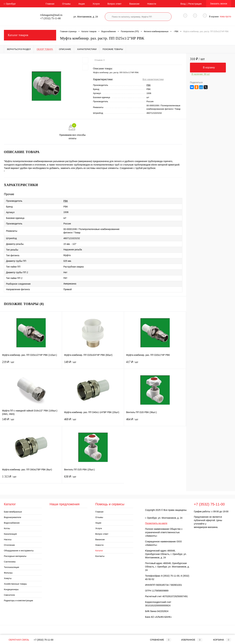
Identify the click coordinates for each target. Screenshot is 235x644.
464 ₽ (155, 421)
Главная (50, 4)
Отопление (9, 545)
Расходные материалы (15, 556)
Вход (183, 4)
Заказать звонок (219, 4)
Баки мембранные (13, 512)
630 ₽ (93, 479)
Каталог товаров (30, 35)
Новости (152, 4)
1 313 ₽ (31, 479)
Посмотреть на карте (156, 523)
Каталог (99, 551)
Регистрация (195, 4)
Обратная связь (16, 640)
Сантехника (10, 562)
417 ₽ (155, 364)
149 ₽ (93, 364)
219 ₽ (31, 364)
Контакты (100, 556)
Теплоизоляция (12, 567)
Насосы (8, 539)
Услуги (96, 4)
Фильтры (8, 573)
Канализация (10, 534)
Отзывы (66, 4)
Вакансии (134, 4)
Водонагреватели (12, 517)
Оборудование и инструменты (19, 551)
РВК (149, 85)
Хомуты (8, 578)
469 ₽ (93, 421)
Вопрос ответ (114, 4)
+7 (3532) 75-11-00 (44, 640)
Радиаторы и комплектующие (19, 601)
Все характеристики (153, 79)
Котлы (7, 528)
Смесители (9, 595)
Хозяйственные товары (15, 584)
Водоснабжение (12, 523)
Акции (82, 4)
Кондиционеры (11, 589)
